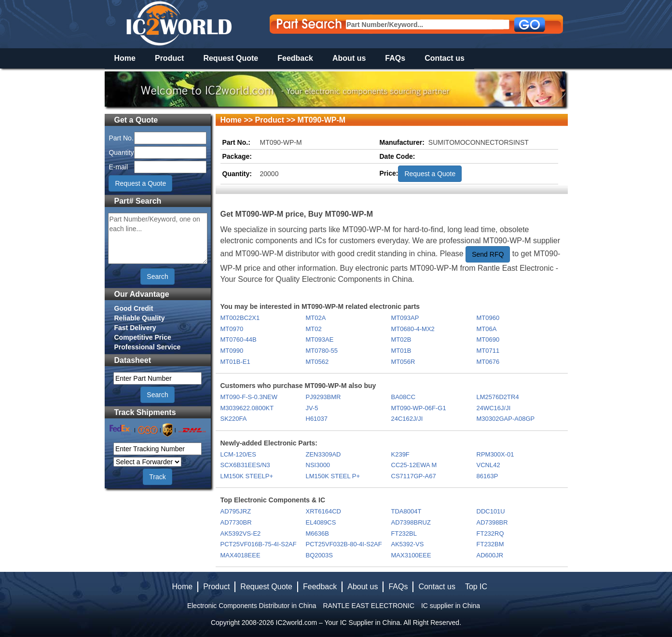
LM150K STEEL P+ (333, 476)
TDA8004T (406, 511)
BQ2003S (319, 555)
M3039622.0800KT (247, 408)
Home (125, 58)
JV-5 (312, 408)
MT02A (316, 318)
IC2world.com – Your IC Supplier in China (338, 623)
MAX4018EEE (240, 555)
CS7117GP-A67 (414, 476)
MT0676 (488, 362)
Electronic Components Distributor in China (252, 606)
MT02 (314, 329)
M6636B (317, 533)
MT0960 (488, 318)
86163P (487, 476)
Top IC (476, 587)
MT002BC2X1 (240, 318)
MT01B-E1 (235, 362)
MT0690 (488, 339)
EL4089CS (321, 522)
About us (349, 58)
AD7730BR (236, 522)
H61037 (317, 419)
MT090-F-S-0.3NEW (249, 397)
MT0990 (232, 351)
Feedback (295, 58)
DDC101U (491, 511)
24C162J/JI (407, 419)
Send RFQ (488, 254)
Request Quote (231, 58)
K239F (400, 454)
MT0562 (317, 362)
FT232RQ (490, 533)
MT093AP (405, 318)
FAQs (395, 58)
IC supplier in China (451, 606)
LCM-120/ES (238, 454)
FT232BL (404, 533)
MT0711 (488, 351)
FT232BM (490, 544)
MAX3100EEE (411, 555)
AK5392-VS (408, 544)
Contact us (445, 58)
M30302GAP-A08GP (506, 419)
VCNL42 (488, 465)
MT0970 (232, 329)
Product (169, 58)
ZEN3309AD (323, 454)
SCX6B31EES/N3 (245, 465)
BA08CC (404, 397)
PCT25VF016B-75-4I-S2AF (259, 544)
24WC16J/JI (494, 408)
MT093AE (320, 339)
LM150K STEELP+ (247, 476)
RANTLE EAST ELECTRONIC (369, 606)
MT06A (487, 329)
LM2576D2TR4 (498, 397)
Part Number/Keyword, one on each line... (158, 238)
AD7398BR (492, 522)
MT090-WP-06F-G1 (419, 408)
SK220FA (234, 419)
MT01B (401, 351)
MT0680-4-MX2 (413, 329)
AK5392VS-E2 (241, 533)
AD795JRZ (236, 511)
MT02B (401, 339)
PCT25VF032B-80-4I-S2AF (344, 544)
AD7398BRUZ (411, 522)
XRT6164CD (323, 511)
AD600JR (490, 555)
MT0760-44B (239, 339)
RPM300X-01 (495, 454)
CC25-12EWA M (414, 465)
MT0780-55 (322, 351)
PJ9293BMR (323, 397)
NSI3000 (318, 465)
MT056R (403, 362)
